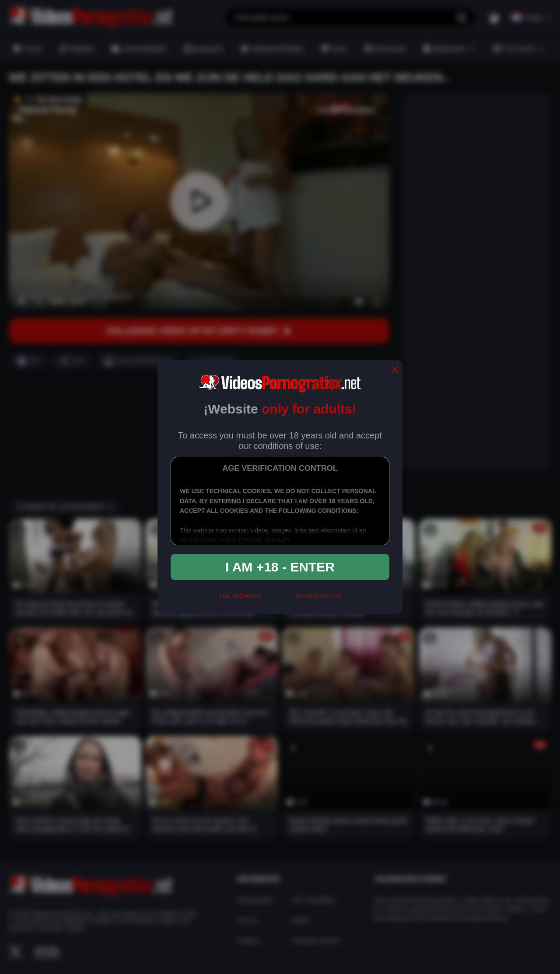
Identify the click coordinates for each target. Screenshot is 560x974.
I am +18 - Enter (280, 567)
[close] (395, 370)
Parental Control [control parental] (318, 596)
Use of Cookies (240, 596)
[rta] (278, 600)
